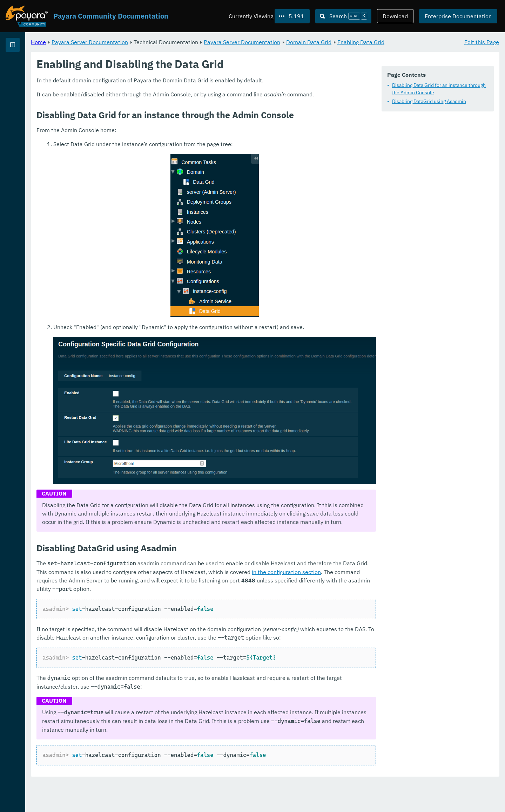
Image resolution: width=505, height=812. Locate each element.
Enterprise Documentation (458, 16)
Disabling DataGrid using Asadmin (429, 102)
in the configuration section (230, 585)
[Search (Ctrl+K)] (343, 16)
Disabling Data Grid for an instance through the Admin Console (439, 89)
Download (395, 16)
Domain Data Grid (396, 42)
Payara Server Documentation (46, 70)
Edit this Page (482, 42)
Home (126, 42)
